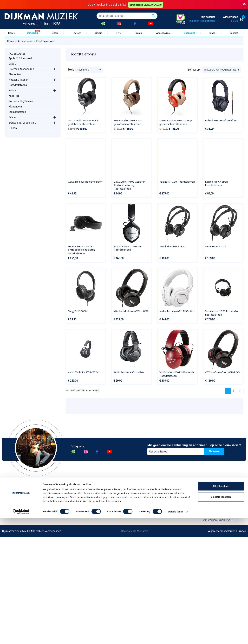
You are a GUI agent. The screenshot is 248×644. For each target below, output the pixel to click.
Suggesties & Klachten (20, 545)
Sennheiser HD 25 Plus (173, 246)
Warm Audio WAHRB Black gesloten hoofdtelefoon (83, 122)
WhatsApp (13, 551)
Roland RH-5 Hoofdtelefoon (221, 120)
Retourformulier (16, 556)
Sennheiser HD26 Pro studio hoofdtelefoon (221, 313)
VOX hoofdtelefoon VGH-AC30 (131, 311)
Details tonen (176, 638)
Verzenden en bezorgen (21, 514)
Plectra (13, 128)
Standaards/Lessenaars (22, 123)
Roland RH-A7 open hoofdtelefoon (216, 183)
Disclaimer (13, 535)
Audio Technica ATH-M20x (129, 372)
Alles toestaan (221, 612)
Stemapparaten (17, 112)
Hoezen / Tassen (18, 80)
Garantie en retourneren (20, 509)
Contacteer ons (16, 577)
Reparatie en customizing (21, 530)
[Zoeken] (127, 16)
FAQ (9, 525)
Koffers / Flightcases (21, 101)
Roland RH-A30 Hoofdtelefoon (177, 181)
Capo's (12, 63)
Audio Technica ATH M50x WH (177, 311)
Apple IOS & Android (20, 58)
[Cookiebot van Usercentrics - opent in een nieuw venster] (21, 638)
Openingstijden (193, 514)
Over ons (53, 499)
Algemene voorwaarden (20, 519)
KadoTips (14, 96)
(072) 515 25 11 (228, 509)
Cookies (12, 561)
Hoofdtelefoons (18, 85)
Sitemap (53, 514)
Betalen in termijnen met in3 (23, 566)
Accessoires (17, 53)
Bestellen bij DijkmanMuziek (23, 499)
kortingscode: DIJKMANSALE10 (146, 5)
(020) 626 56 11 (193, 509)
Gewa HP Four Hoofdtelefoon (85, 181)
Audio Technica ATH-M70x (83, 372)
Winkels (53, 519)
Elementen (15, 74)
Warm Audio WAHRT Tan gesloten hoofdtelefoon (128, 122)
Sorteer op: (194, 70)
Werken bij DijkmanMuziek (63, 509)
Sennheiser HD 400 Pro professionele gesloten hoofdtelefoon (82, 250)
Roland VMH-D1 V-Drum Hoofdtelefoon (128, 248)
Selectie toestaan (221, 623)
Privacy (11, 540)
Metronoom (15, 106)
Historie (53, 504)
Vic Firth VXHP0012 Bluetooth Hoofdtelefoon (177, 374)
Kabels (13, 90)
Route (188, 519)
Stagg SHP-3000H (78, 311)
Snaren (13, 117)
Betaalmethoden (16, 504)
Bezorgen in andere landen (22, 571)
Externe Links (15, 582)
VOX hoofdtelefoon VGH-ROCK (223, 372)
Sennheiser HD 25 (216, 246)
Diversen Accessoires (21, 69)
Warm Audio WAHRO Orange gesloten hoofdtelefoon (176, 122)
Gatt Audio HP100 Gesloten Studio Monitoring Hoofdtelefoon (129, 185)
